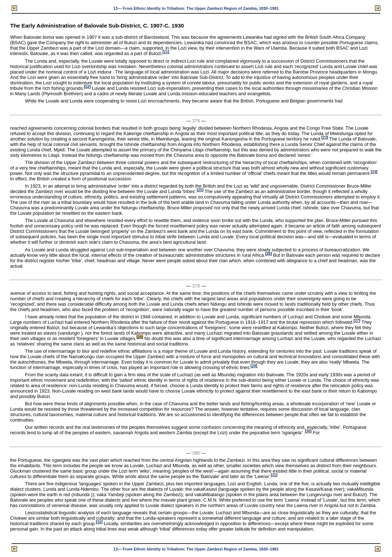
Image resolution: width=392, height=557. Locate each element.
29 (254, 366)
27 (357, 321)
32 (99, 522)
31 (274, 475)
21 (166, 52)
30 (308, 431)
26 (268, 253)
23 (324, 137)
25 (200, 190)
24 (374, 172)
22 (87, 86)
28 (140, 337)
